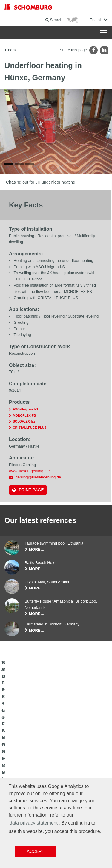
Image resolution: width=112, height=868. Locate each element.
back (12, 50)
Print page (31, 492)
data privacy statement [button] (34, 823)
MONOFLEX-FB (24, 417)
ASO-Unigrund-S (25, 411)
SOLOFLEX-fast (25, 423)
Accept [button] (36, 851)
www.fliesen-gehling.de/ (29, 472)
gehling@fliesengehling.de (38, 479)
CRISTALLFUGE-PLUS (30, 429)
